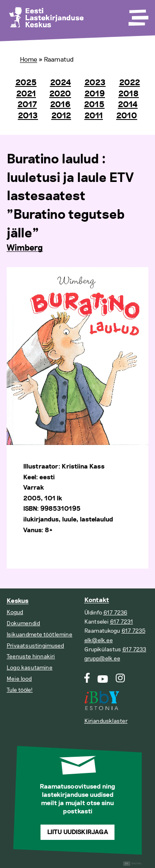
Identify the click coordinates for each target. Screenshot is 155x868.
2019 (95, 94)
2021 (26, 94)
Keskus (18, 601)
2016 (60, 105)
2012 (61, 116)
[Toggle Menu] (138, 15)
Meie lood (19, 679)
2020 (60, 94)
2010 (127, 116)
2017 (27, 105)
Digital (132, 864)
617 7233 (134, 649)
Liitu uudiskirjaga (78, 832)
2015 (94, 105)
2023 (95, 83)
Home (29, 60)
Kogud (15, 612)
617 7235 (134, 631)
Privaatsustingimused (35, 646)
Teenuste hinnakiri (31, 656)
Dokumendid (23, 623)
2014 (128, 105)
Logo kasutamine (30, 668)
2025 (26, 83)
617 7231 (122, 622)
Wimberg (25, 248)
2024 (61, 83)
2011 (94, 116)
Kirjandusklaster (106, 721)
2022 (130, 83)
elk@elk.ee (99, 640)
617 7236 (115, 613)
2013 (28, 116)
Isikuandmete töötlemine (39, 635)
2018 (129, 94)
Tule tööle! (20, 690)
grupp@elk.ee (102, 659)
